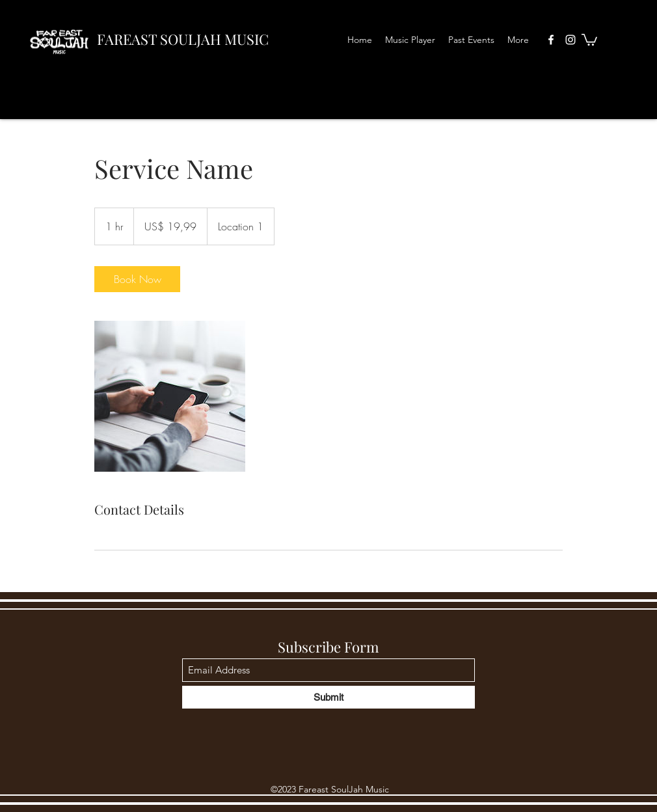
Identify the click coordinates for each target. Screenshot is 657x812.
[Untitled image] (170, 396)
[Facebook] (551, 40)
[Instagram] (570, 40)
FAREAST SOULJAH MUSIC (183, 39)
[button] (589, 39)
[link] (137, 279)
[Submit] (328, 697)
